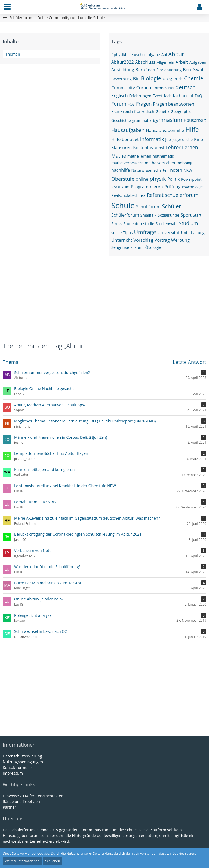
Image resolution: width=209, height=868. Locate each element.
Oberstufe (123, 179)
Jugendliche (182, 139)
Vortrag (162, 240)
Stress (117, 224)
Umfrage (145, 232)
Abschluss (145, 62)
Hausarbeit (195, 120)
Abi (164, 55)
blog (167, 78)
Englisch (120, 96)
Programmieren (147, 187)
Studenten (133, 224)
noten (176, 170)
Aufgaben (198, 62)
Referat (155, 195)
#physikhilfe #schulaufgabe (136, 55)
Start (197, 215)
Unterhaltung (193, 233)
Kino (199, 139)
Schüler (171, 206)
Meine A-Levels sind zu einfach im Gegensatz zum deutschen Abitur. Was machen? (87, 518)
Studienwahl (167, 224)
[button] (7, 7)
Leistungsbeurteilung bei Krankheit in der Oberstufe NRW (65, 486)
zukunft (137, 247)
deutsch (186, 87)
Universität (169, 232)
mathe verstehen (160, 163)
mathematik (163, 156)
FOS (131, 104)
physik (158, 179)
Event (158, 96)
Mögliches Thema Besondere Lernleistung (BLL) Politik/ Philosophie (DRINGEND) (85, 421)
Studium (188, 223)
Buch (178, 79)
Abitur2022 (123, 62)
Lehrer (173, 147)
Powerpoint (191, 179)
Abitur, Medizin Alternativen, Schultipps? (50, 405)
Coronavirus (163, 88)
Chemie (194, 78)
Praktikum (120, 187)
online (142, 179)
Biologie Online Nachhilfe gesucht (44, 389)
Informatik (152, 139)
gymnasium (167, 120)
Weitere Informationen (22, 861)
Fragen (144, 104)
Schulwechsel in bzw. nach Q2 (41, 631)
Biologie (151, 78)
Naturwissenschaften (150, 170)
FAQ (199, 96)
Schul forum (148, 207)
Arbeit (182, 62)
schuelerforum (182, 195)
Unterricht (122, 240)
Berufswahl (194, 70)
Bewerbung (122, 79)
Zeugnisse (120, 247)
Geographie (181, 111)
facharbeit (183, 96)
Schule (123, 205)
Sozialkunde (168, 215)
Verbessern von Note (33, 550)
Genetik (162, 111)
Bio (136, 79)
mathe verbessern (127, 163)
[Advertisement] (104, 302)
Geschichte (121, 120)
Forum (119, 104)
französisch (144, 111)
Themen (13, 54)
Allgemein (165, 62)
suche (116, 233)
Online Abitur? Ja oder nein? (39, 599)
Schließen (53, 861)
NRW (188, 170)
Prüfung (173, 187)
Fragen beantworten (174, 104)
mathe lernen (139, 156)
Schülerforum (125, 215)
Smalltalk (148, 215)
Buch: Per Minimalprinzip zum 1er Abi (47, 583)
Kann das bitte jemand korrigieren (44, 469)
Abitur (176, 54)
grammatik (142, 120)
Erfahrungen (140, 96)
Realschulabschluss (128, 195)
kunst (159, 148)
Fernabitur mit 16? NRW (35, 502)
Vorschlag (143, 240)
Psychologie (192, 187)
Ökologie (153, 247)
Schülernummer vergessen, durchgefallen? (52, 372)
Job (168, 139)
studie (149, 224)
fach (168, 96)
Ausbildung (123, 70)
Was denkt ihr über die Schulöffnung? (47, 567)
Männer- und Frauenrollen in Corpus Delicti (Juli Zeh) (61, 437)
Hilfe (192, 130)
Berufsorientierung (165, 70)
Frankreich (122, 111)
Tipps (128, 233)
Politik (173, 179)
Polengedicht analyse (33, 615)
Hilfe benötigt (125, 139)
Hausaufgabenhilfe (165, 130)
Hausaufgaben (128, 130)
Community (123, 88)
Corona (144, 88)
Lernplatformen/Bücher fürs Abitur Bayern (52, 453)
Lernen (190, 147)
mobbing (184, 163)
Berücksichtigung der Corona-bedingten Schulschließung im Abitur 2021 (78, 534)
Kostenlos (143, 148)
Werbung (180, 240)
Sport (186, 215)
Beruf (141, 70)
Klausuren (122, 148)
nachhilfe (121, 170)
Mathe (119, 156)
